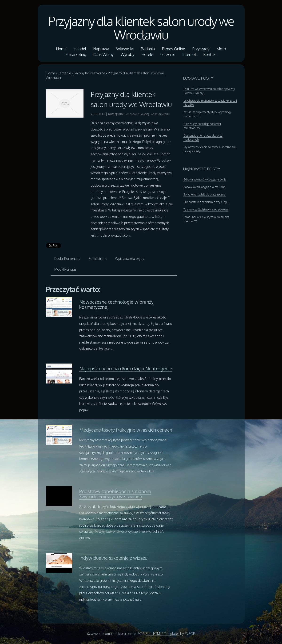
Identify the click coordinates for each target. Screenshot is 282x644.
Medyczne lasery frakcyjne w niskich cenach (126, 430)
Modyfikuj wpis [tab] (65, 269)
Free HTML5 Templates (163, 634)
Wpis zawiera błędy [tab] (130, 259)
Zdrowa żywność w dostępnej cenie (205, 179)
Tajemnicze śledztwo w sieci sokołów (206, 209)
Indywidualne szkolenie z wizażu (113, 558)
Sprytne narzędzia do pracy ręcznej (205, 194)
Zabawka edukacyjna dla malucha (204, 187)
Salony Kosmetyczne (89, 73)
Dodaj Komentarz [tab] (67, 259)
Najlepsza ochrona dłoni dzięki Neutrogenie (126, 368)
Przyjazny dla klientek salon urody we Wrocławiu (141, 28)
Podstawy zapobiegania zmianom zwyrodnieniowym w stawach (115, 494)
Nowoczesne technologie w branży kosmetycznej (116, 304)
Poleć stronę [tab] (98, 259)
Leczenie (64, 73)
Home (50, 73)
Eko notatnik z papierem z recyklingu (206, 202)
